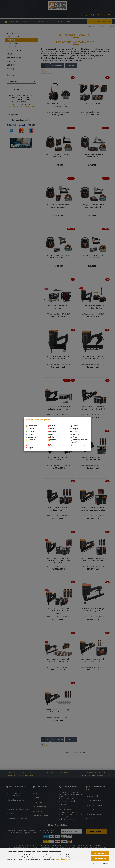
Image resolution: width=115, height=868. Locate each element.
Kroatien (75, 434)
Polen (51, 437)
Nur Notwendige (100, 858)
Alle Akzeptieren (100, 853)
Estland (74, 431)
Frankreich (30, 429)
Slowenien (30, 445)
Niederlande (76, 426)
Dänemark (53, 431)
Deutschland (31, 426)
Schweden (53, 440)
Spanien (52, 445)
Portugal (75, 437)
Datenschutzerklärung (63, 859)
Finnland (30, 434)
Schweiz (52, 429)
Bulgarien (30, 431)
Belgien (74, 429)
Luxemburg (31, 437)
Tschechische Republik (79, 445)
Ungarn (29, 448)
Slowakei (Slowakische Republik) (79, 441)
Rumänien (30, 440)
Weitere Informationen (100, 863)
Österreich (53, 426)
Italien (51, 434)
